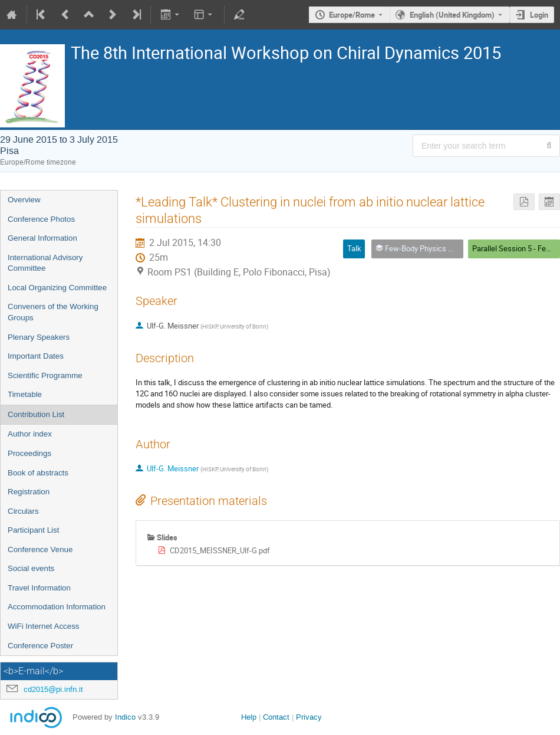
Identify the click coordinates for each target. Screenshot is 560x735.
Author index (30, 434)
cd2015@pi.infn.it (53, 689)
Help (249, 717)
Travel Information (39, 588)
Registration (29, 492)
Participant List (33, 530)
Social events (31, 568)
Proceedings (29, 453)
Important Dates (36, 356)
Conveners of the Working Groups (53, 312)
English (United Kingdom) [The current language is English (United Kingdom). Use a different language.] (452, 15)
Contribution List (36, 414)
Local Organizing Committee (57, 288)
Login (539, 15)
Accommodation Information (57, 607)
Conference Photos (41, 219)
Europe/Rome (352, 15)
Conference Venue (40, 549)
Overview (24, 200)
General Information (42, 238)
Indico (125, 717)
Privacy (309, 717)
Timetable (25, 394)
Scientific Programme (45, 375)
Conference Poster (40, 646)
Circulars (23, 511)
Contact (276, 717)
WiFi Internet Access (43, 626)
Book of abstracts (38, 473)
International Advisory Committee (45, 263)
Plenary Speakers (39, 337)
